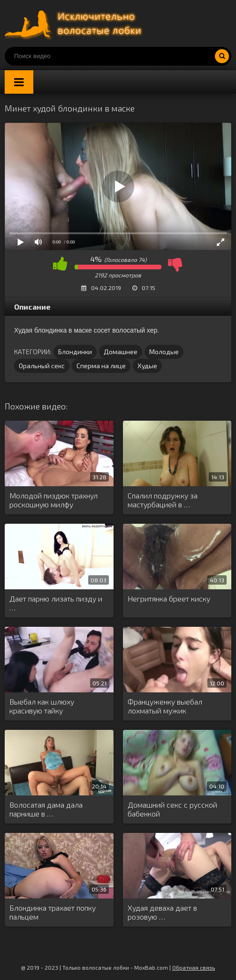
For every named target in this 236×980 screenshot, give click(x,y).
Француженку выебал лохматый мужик (165, 706)
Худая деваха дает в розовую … (162, 912)
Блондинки (75, 352)
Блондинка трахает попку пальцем (53, 912)
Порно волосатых (75, 23)
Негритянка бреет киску (169, 598)
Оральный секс (42, 366)
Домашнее (121, 352)
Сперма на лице (101, 366)
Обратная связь (194, 967)
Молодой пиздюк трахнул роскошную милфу (53, 500)
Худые (147, 366)
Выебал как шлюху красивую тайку (42, 706)
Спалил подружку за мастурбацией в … (163, 500)
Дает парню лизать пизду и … (56, 603)
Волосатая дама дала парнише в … (46, 809)
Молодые (164, 352)
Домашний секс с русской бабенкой (172, 809)
